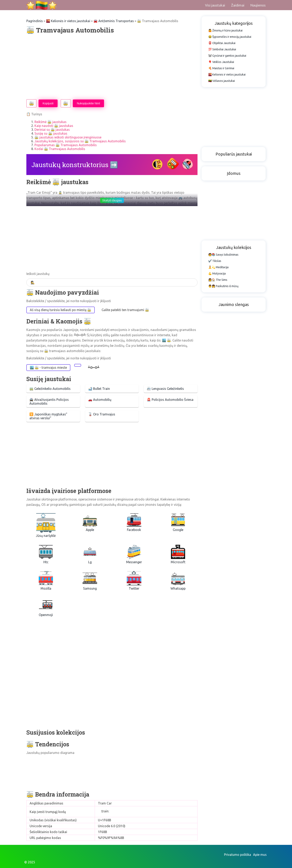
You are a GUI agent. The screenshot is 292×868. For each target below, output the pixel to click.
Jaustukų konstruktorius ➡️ (75, 165)
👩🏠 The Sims (218, 280)
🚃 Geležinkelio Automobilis (50, 389)
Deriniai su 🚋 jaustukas (52, 130)
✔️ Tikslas (215, 261)
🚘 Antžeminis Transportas (114, 21)
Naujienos (258, 5)
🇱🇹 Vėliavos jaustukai (222, 81)
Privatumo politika (238, 855)
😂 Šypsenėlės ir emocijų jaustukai (230, 37)
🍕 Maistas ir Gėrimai (221, 68)
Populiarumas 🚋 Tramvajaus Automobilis (66, 145)
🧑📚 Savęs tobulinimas (223, 255)
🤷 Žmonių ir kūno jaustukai (225, 30)
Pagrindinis (35, 21)
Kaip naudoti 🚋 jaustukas (54, 126)
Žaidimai (238, 5)
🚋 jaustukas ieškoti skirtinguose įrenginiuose (68, 137)
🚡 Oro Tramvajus (102, 414)
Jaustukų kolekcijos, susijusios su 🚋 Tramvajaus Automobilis (80, 141)
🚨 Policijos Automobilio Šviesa (170, 400)
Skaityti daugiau (112, 200)
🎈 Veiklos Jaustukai (221, 62)
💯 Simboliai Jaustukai (222, 49)
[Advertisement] (112, 67)
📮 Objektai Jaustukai (222, 43)
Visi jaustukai (215, 5)
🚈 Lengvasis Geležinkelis (165, 389)
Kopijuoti (48, 103)
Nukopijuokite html (88, 103)
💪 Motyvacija (217, 273)
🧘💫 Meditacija (218, 267)
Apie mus (260, 855)
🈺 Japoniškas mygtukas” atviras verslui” (48, 416)
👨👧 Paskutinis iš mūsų (223, 286)
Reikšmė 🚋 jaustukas (50, 122)
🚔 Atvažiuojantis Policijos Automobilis (49, 402)
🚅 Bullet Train (99, 389)
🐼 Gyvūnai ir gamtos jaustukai (227, 56)
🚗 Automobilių (100, 400)
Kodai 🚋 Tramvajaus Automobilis (60, 149)
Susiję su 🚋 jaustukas (51, 133)
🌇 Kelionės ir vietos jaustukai (68, 21)
